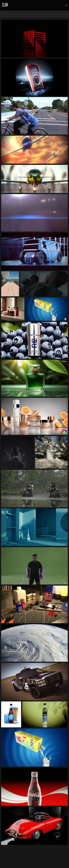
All (6, 14)
